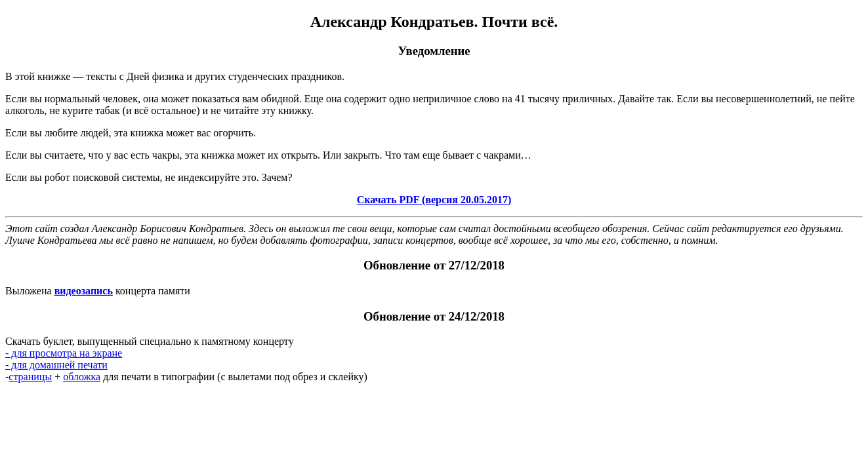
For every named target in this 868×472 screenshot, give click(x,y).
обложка (82, 377)
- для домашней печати (56, 365)
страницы (30, 377)
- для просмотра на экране (64, 353)
